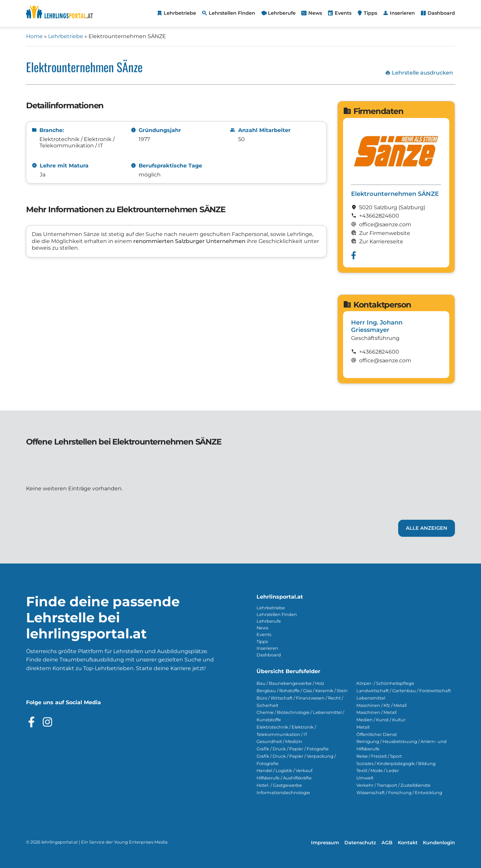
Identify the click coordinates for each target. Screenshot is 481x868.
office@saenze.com (385, 360)
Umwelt (365, 778)
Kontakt (408, 843)
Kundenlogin (439, 843)
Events (264, 635)
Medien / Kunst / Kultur (381, 720)
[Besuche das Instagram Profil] (47, 722)
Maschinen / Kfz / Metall (381, 705)
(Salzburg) (412, 207)
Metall (363, 727)
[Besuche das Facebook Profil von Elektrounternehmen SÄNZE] (354, 255)
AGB (387, 843)
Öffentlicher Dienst (377, 734)
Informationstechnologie (283, 793)
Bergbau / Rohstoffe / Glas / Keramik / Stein (302, 691)
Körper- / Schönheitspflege (385, 683)
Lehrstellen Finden (277, 614)
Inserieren (267, 648)
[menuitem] (176, 13)
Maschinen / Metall (376, 712)
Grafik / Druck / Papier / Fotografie (293, 749)
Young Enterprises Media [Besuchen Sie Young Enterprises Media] (141, 842)
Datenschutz (360, 843)
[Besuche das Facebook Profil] (31, 722)
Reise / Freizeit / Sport (379, 756)
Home (34, 36)
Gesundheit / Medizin (279, 741)
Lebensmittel (371, 698)
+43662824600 (379, 216)
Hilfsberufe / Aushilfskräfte (284, 778)
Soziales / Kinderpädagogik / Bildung (396, 764)
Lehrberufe (269, 621)
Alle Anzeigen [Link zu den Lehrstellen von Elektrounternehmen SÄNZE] (427, 528)
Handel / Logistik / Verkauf (284, 771)
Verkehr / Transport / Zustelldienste (393, 785)
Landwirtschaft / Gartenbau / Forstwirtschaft (404, 691)
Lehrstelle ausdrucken (419, 73)
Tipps (262, 642)
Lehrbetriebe (66, 36)
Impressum (325, 843)
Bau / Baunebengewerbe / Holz (290, 683)
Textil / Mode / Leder (378, 771)
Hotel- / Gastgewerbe (279, 785)
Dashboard (269, 655)
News (262, 628)
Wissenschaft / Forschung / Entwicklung (399, 793)
